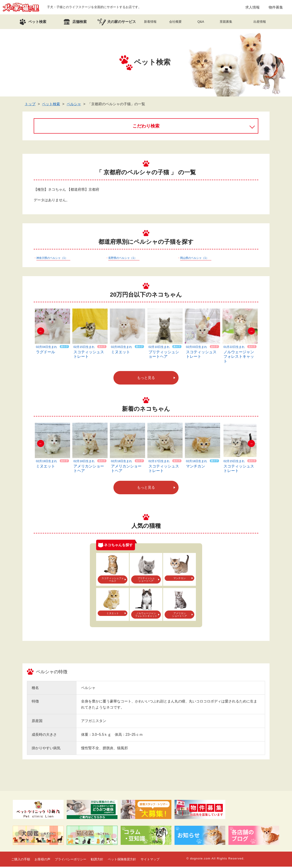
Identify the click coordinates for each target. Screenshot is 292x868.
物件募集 (276, 8)
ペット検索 (51, 105)
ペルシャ (74, 105)
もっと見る (146, 379)
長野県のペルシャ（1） (123, 259)
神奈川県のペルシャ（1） (52, 259)
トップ (30, 105)
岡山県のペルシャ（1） (194, 259)
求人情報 (252, 8)
